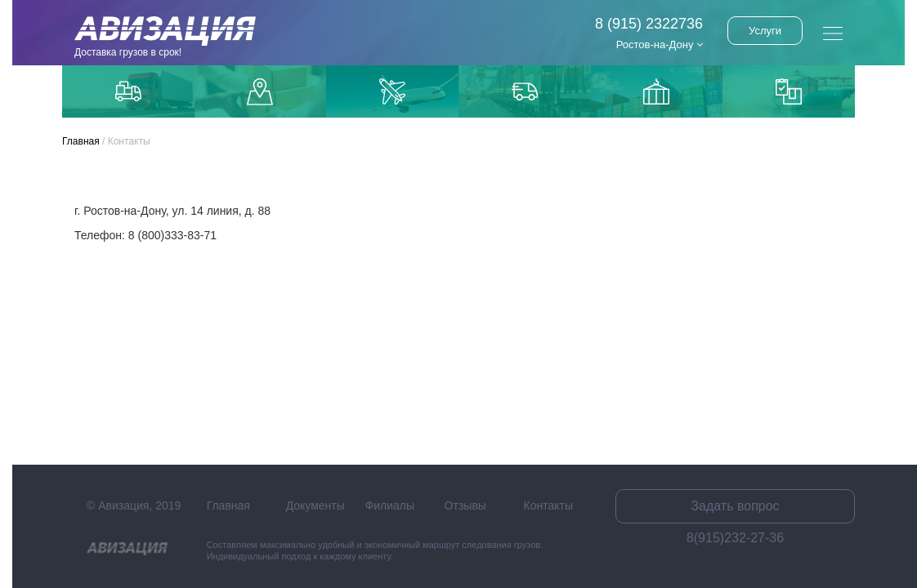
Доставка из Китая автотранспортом (525, 91)
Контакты (548, 506)
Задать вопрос (735, 506)
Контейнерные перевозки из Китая (789, 91)
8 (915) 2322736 (649, 24)
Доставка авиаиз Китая (392, 91)
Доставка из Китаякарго (656, 91)
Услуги (765, 31)
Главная (81, 141)
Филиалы (390, 506)
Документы (315, 506)
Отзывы (465, 506)
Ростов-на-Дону (660, 45)
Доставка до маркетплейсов (260, 92)
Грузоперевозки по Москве (128, 91)
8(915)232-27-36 (735, 538)
